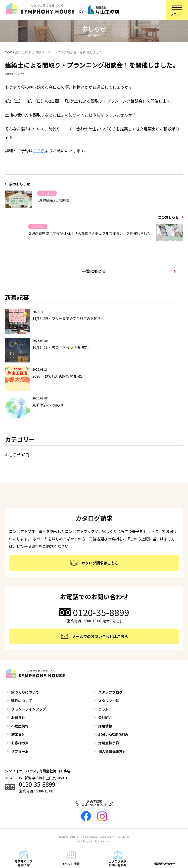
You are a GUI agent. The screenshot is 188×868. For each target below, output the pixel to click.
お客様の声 (20, 743)
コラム (103, 709)
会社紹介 (105, 717)
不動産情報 (20, 726)
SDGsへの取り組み (113, 734)
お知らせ (18, 717)
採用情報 (105, 726)
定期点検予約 (109, 743)
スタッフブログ (110, 692)
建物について (22, 701)
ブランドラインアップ (29, 709)
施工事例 (18, 734)
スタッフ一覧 (109, 701)
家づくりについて (25, 692)
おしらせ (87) (17, 455)
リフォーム (20, 751)
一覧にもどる (94, 271)
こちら (39, 151)
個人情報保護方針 (112, 751)
